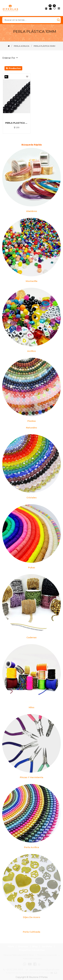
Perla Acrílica (32, 847)
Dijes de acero (32, 917)
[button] (11, 58)
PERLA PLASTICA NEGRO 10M (17, 123)
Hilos (32, 707)
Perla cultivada (32, 932)
